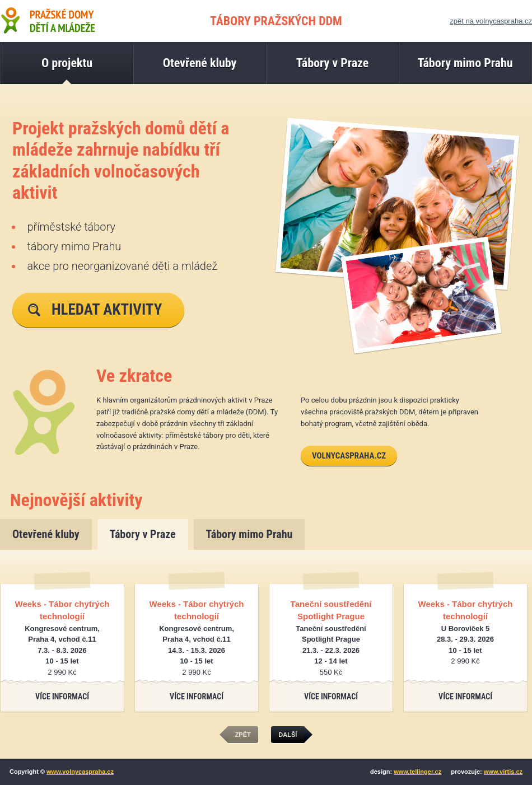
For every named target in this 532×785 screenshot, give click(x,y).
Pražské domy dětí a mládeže (48, 20)
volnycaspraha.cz (349, 456)
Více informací (62, 697)
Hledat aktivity (95, 310)
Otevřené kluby (46, 534)
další (291, 735)
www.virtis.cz (503, 772)
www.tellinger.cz (417, 772)
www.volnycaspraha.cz (80, 772)
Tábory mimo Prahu (249, 534)
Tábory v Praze (143, 534)
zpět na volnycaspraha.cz (491, 21)
